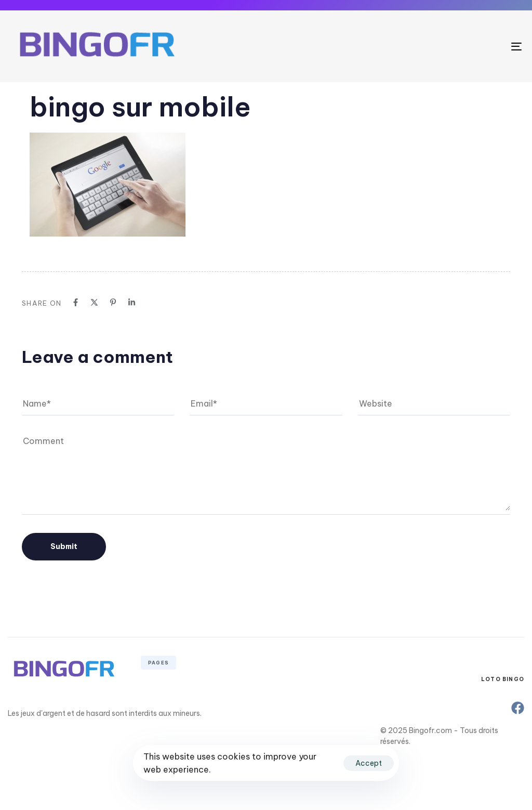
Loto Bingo (503, 679)
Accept (369, 763)
